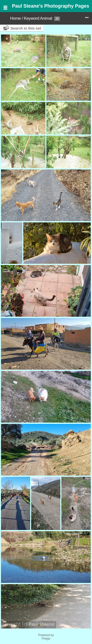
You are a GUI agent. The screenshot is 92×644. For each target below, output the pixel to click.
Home (15, 18)
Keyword (32, 18)
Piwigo (46, 639)
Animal (46, 18)
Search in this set (26, 28)
